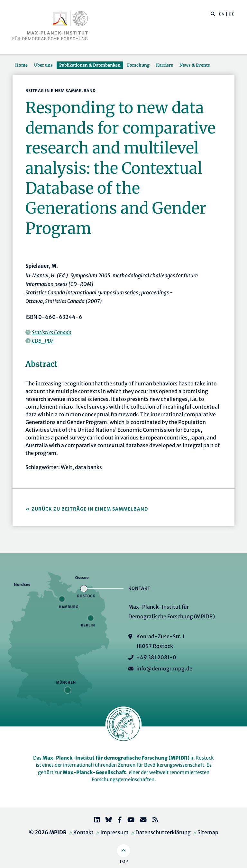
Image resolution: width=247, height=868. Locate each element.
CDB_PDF (43, 341)
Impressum (114, 832)
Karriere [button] (165, 65)
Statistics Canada (52, 332)
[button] (213, 14)
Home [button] (21, 65)
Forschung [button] (138, 65)
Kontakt (83, 832)
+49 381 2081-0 (156, 657)
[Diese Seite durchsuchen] (210, 14)
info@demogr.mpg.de (164, 669)
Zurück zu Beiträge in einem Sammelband (90, 509)
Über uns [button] (43, 65)
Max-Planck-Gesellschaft (94, 772)
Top (124, 861)
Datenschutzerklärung (163, 832)
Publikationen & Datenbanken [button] (90, 65)
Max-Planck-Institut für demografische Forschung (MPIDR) (116, 758)
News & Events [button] (195, 65)
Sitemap (208, 832)
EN (222, 14)
